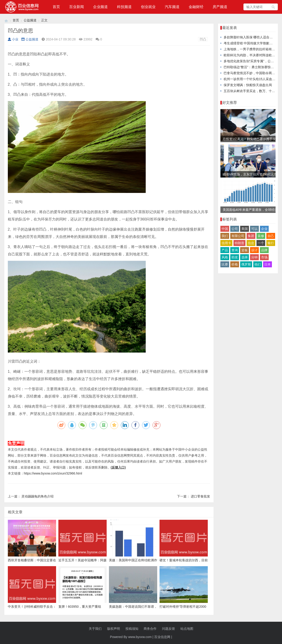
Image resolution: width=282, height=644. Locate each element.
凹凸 (203, 39)
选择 (245, 257)
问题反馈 (168, 629)
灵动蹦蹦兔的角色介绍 (37, 496)
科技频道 (124, 7)
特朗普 (239, 243)
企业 (264, 229)
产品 (225, 250)
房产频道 (220, 7)
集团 (251, 236)
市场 (264, 257)
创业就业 (148, 7)
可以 (254, 229)
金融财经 (196, 7)
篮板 (245, 250)
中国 (225, 229)
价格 (235, 264)
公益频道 (30, 20)
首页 (56, 7)
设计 (254, 250)
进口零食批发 (200, 496)
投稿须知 (132, 629)
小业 (13, 39)
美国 (245, 229)
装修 (261, 236)
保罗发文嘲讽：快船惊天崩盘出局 (248, 85)
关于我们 (95, 629)
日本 (268, 264)
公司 (235, 229)
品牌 (264, 250)
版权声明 (114, 629)
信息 (251, 243)
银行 (271, 243)
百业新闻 (77, 7)
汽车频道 (172, 7)
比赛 (225, 264)
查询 (235, 250)
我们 (225, 236)
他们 (258, 264)
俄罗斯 (246, 264)
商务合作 (150, 629)
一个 (261, 243)
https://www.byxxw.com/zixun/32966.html (53, 473)
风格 (225, 257)
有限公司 (238, 236)
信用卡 (226, 243)
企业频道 (100, 7)
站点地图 (187, 629)
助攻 (235, 257)
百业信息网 (162, 637)
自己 (271, 236)
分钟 (254, 257)
